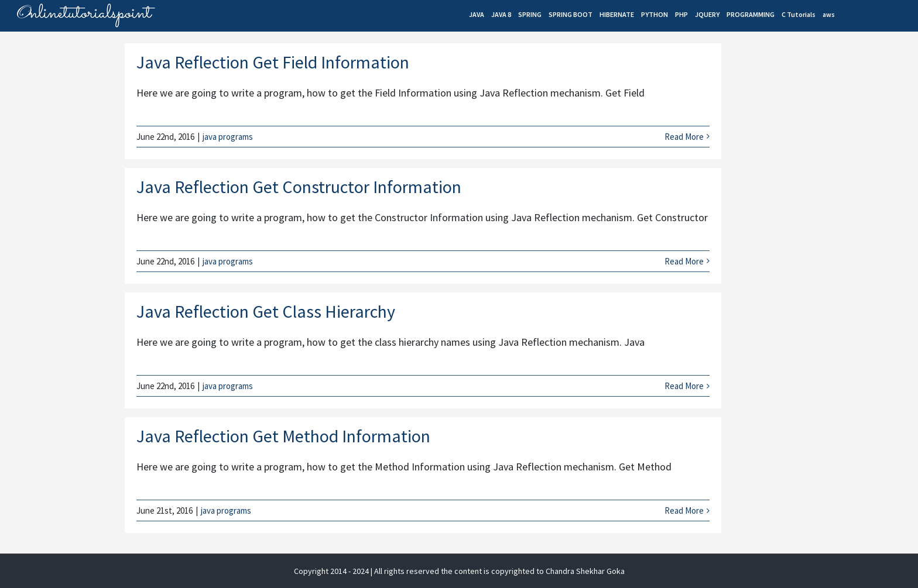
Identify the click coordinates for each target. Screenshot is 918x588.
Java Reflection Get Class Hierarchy (266, 311)
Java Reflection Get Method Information (283, 436)
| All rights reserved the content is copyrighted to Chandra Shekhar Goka (498, 571)
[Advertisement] (816, 144)
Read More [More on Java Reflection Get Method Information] (684, 510)
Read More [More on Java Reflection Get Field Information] (684, 137)
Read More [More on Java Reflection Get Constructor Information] (684, 261)
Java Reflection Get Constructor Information (299, 187)
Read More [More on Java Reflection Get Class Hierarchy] (684, 386)
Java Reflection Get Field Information (273, 62)
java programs (228, 137)
